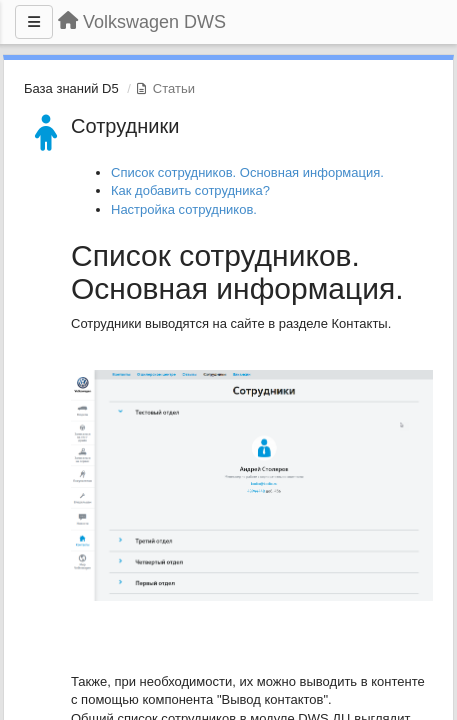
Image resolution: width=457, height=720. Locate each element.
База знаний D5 (71, 88)
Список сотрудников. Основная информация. (247, 172)
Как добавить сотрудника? (190, 190)
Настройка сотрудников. (184, 209)
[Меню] (34, 22)
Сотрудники (125, 126)
